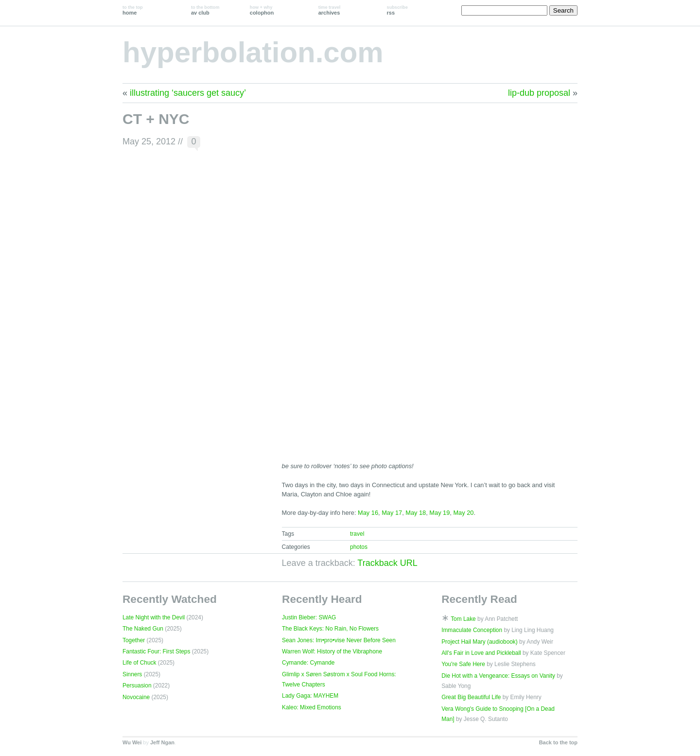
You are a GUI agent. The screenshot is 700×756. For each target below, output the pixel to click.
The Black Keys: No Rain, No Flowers (330, 629)
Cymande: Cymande (308, 663)
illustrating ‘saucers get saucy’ (188, 93)
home (133, 10)
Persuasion (137, 686)
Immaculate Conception (472, 630)
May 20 (463, 513)
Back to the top (558, 742)
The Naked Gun (143, 629)
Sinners (132, 674)
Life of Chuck (139, 663)
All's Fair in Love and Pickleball (481, 653)
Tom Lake (463, 619)
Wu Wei (132, 742)
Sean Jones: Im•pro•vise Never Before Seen (339, 640)
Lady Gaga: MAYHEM (310, 696)
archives (330, 10)
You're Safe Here (463, 664)
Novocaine (136, 697)
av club (205, 10)
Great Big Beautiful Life (471, 697)
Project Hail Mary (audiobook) (480, 642)
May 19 (439, 513)
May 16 (368, 513)
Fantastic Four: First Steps (156, 651)
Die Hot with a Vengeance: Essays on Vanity (498, 676)
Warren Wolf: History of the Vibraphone (332, 651)
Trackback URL (387, 563)
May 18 (416, 513)
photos (359, 547)
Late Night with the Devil (154, 617)
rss (397, 10)
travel (357, 534)
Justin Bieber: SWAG (309, 617)
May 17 (392, 513)
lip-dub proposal (539, 93)
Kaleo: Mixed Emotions (312, 707)
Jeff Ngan (162, 742)
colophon (262, 10)
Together (134, 640)
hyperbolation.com (253, 52)
